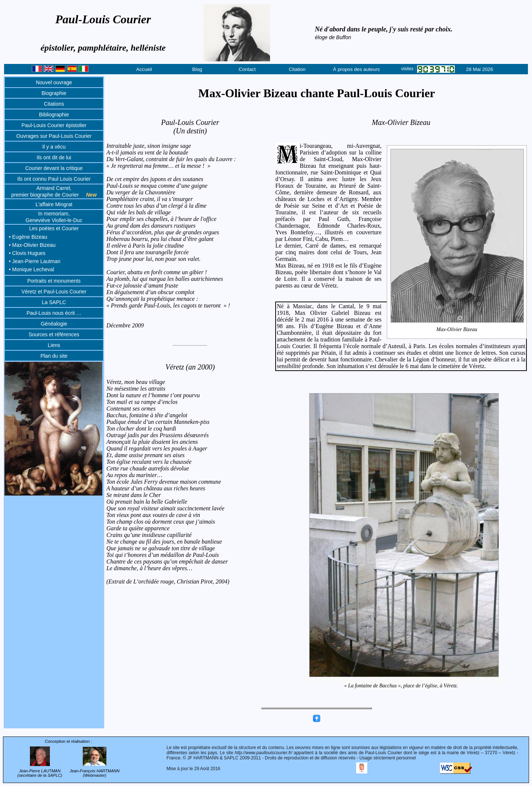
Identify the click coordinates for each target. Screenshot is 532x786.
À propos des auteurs (356, 69)
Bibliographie (54, 115)
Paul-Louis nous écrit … (54, 313)
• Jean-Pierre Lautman (35, 261)
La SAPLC (54, 302)
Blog (197, 69)
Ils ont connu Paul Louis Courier (54, 179)
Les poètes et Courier (54, 228)
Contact (247, 69)
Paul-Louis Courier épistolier (54, 125)
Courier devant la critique (54, 168)
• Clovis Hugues (27, 253)
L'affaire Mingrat (54, 204)
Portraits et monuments (54, 281)
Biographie (54, 93)
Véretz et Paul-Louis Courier (54, 292)
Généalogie (54, 324)
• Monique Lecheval (31, 269)
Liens (54, 345)
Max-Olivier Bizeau (457, 329)
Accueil (144, 69)
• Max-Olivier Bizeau (32, 245)
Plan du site (54, 356)
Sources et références (54, 334)
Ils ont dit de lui (54, 157)
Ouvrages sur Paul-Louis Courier (54, 136)
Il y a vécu (54, 147)
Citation (297, 69)
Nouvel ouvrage (54, 82)
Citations (54, 104)
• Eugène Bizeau (28, 237)
